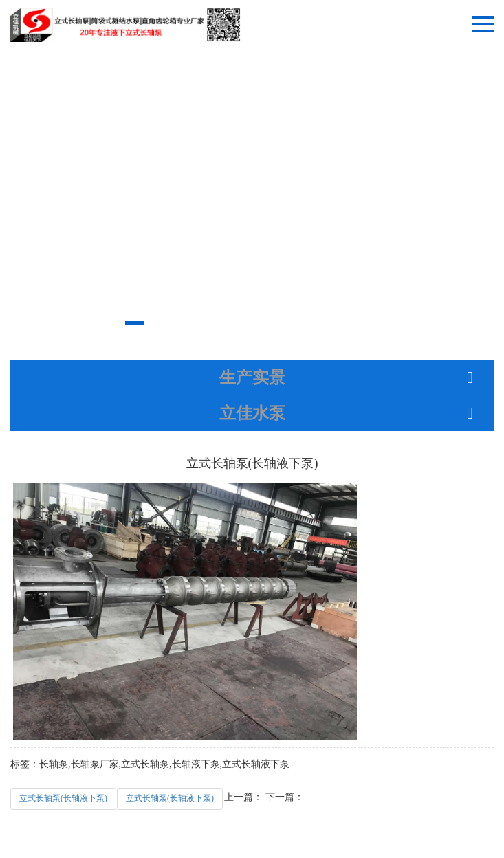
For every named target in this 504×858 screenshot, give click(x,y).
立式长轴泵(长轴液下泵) (63, 798)
